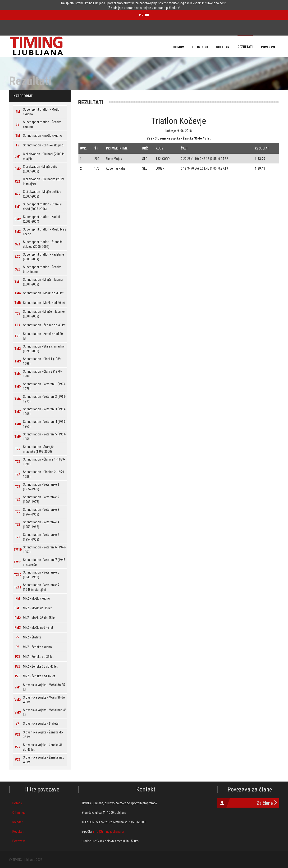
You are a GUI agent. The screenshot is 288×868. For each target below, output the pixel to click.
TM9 (18, 437)
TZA (18, 325)
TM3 (18, 361)
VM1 (18, 687)
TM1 (18, 282)
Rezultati (18, 832)
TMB (18, 303)
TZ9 (18, 537)
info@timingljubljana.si (108, 832)
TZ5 (18, 487)
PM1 (18, 608)
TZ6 (18, 499)
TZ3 (18, 462)
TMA (18, 293)
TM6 (18, 399)
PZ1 (18, 657)
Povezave (19, 841)
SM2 (18, 219)
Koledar (17, 822)
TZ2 (18, 449)
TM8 (18, 424)
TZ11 (18, 587)
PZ (18, 647)
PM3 (18, 628)
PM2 (18, 618)
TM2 (18, 349)
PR (18, 637)
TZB (18, 336)
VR (18, 723)
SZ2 (18, 257)
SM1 (18, 207)
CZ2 (18, 194)
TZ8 (18, 524)
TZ (18, 145)
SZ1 (18, 244)
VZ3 (18, 760)
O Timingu (19, 813)
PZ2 (18, 666)
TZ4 (18, 474)
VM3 (18, 712)
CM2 (18, 169)
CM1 (18, 156)
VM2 (18, 700)
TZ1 (18, 314)
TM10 (18, 550)
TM (18, 136)
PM (18, 598)
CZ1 (18, 181)
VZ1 (18, 735)
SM (18, 112)
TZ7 (18, 512)
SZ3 (18, 269)
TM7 (18, 411)
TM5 (18, 386)
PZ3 (18, 676)
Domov (17, 803)
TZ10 (18, 575)
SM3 (18, 232)
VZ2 (18, 747)
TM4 (18, 374)
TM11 (18, 562)
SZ (18, 124)
